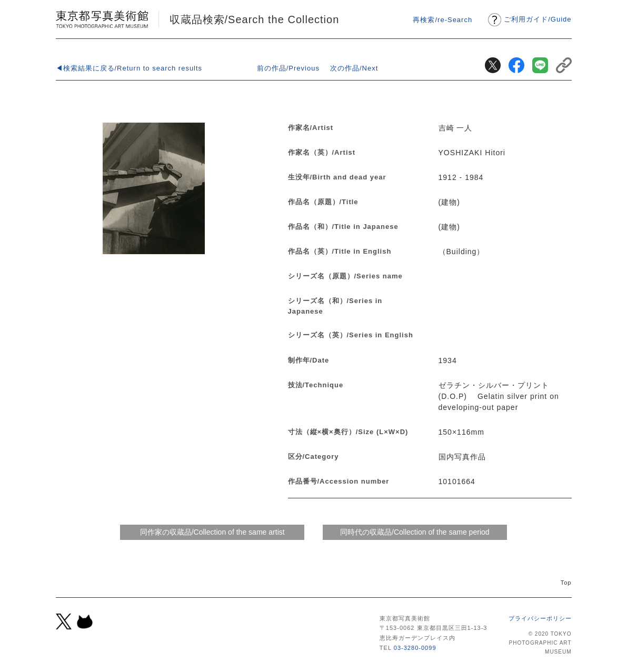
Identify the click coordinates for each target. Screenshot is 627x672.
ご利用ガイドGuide (538, 19)
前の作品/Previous (288, 68)
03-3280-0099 (415, 648)
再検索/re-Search (442, 20)
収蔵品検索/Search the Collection (255, 19)
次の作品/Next (354, 68)
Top (566, 583)
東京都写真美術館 (102, 19)
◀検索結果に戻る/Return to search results (129, 68)
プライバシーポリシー (540, 618)
